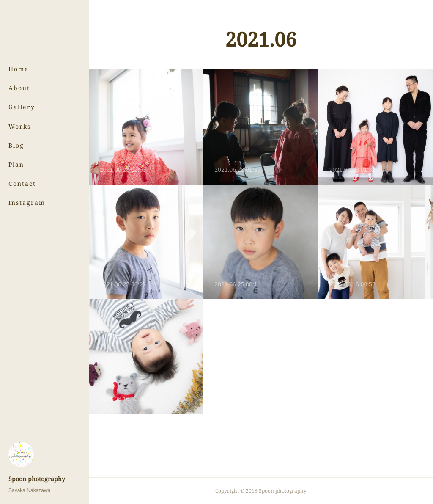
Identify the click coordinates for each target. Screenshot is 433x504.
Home (19, 69)
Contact (22, 183)
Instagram (27, 202)
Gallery (22, 107)
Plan (16, 164)
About (19, 88)
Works (20, 126)
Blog (16, 145)
